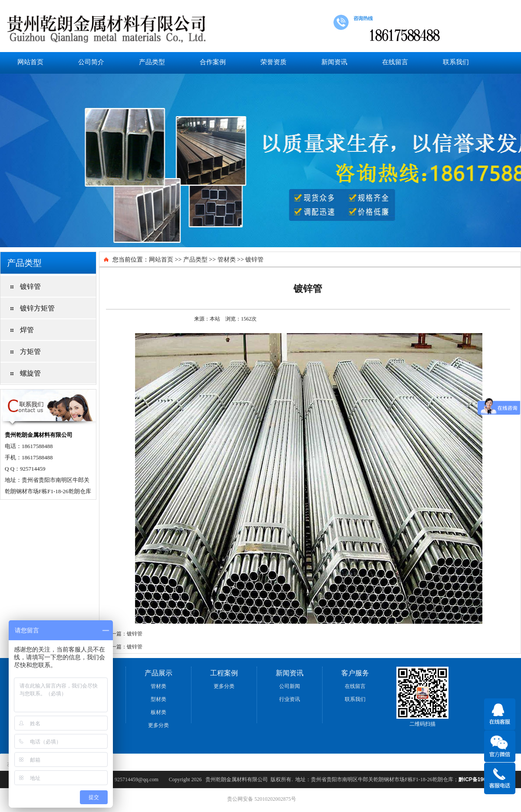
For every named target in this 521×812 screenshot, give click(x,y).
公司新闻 (290, 686)
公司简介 (91, 62)
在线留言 (395, 62)
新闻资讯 (334, 62)
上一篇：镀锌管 (124, 634)
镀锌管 (254, 259)
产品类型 (152, 62)
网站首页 (30, 62)
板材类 (158, 712)
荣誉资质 (274, 62)
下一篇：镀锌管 (124, 647)
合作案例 (213, 62)
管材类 (227, 259)
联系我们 (456, 62)
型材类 (158, 699)
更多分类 (158, 725)
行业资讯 (290, 699)
